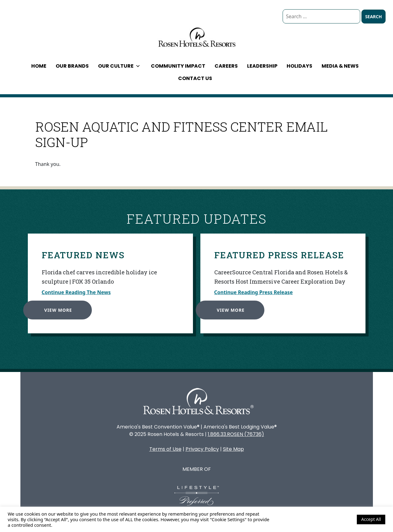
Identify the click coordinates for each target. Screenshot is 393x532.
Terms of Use (165, 449)
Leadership (262, 66)
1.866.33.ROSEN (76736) (236, 434)
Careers (226, 66)
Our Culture (119, 66)
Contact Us (195, 78)
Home (39, 66)
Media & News (340, 66)
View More (57, 309)
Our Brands (72, 66)
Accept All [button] (371, 519)
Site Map (233, 449)
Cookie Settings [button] (335, 519)
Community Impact (178, 66)
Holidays (299, 66)
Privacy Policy (202, 449)
